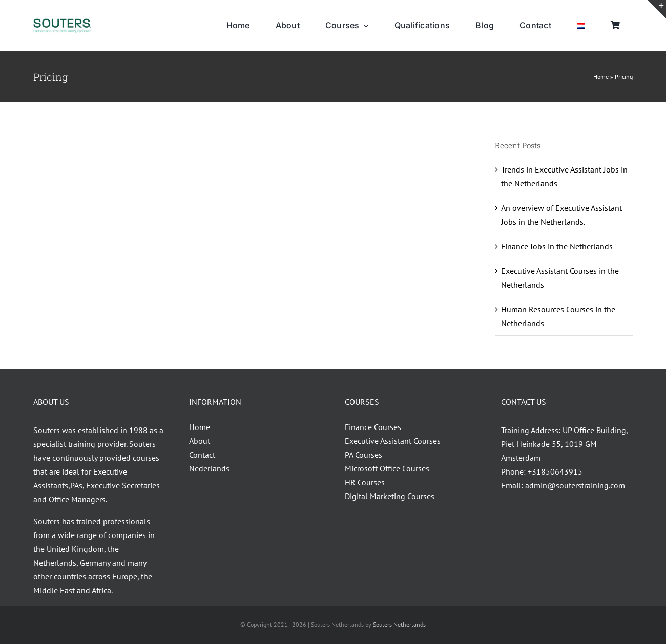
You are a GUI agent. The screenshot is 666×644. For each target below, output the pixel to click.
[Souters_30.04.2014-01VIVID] (62, 23)
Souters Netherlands (399, 624)
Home (601, 77)
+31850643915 (555, 471)
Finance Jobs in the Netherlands (557, 246)
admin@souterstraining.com (575, 485)
